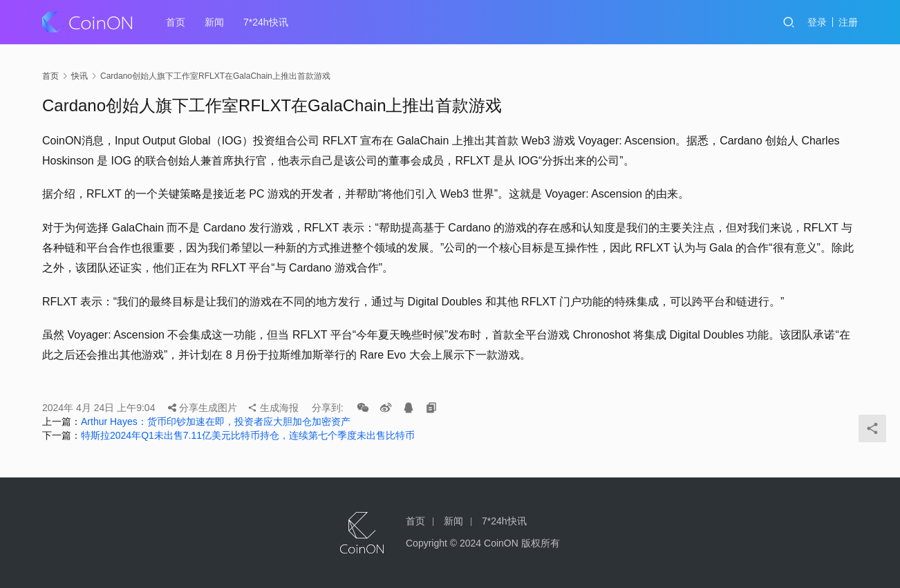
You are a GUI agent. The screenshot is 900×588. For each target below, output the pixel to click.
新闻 (214, 22)
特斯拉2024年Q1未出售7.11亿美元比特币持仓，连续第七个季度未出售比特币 (248, 435)
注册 (848, 22)
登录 (817, 22)
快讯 (79, 76)
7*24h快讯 (266, 22)
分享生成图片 (203, 408)
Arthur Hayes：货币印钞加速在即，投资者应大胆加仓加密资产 (216, 421)
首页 (176, 22)
